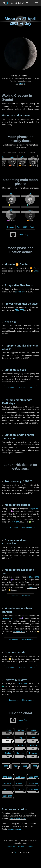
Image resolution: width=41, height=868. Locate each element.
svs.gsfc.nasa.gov (15, 829)
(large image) (20, 83)
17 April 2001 (34, 509)
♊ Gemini (35, 268)
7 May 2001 (19, 310)
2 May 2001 (15, 522)
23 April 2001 (20, 292)
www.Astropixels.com (18, 819)
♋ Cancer (35, 271)
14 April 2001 (34, 577)
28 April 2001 (32, 588)
